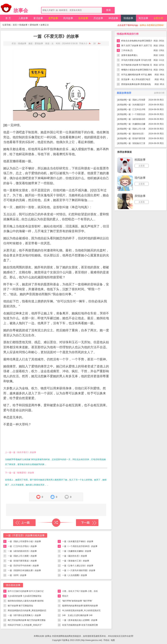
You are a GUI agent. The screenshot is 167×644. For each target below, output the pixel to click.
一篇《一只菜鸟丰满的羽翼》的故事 (79, 570)
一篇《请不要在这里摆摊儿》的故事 (24, 615)
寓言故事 (143, 18)
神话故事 (113, 18)
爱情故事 (34, 25)
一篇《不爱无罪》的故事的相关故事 (25, 535)
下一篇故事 (87, 523)
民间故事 (68, 18)
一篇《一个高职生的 (136, 114)
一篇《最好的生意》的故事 (75, 556)
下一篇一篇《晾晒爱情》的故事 (20, 473)
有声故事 (53, 18)
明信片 (65, 596)
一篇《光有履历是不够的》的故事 (78, 541)
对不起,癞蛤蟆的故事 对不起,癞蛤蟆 (137, 75)
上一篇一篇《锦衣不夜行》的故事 (21, 452)
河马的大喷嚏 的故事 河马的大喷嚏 (136, 61)
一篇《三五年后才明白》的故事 (22, 546)
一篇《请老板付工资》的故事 (76, 561)
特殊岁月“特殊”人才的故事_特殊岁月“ (25, 625)
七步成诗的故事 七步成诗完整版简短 (25, 596)
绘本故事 (83, 18)
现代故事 (140, 178)
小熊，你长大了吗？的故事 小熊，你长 (80, 591)
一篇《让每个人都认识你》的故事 (78, 566)
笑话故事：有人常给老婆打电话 (136, 79)
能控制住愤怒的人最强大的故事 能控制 (26, 601)
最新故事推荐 (124, 93)
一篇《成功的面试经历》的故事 (22, 551)
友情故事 (122, 100)
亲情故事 (140, 196)
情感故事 (128, 18)
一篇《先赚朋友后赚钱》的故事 (77, 551)
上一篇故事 (24, 523)
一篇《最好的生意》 (136, 134)
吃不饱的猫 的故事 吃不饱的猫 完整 (137, 66)
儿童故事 (23, 18)
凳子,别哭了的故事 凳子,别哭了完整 (137, 46)
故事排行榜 (159, 93)
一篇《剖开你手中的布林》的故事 (23, 566)
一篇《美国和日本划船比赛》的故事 (24, 570)
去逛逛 (142, 166)
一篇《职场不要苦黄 (136, 138)
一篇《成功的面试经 (136, 119)
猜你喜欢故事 (13, 585)
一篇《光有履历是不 (136, 105)
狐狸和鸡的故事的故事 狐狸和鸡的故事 (80, 606)
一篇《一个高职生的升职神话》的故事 (80, 546)
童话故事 (38, 18)
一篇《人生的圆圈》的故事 (75, 575)
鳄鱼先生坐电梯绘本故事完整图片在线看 (137, 41)
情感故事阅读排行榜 (128, 34)
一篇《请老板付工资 (136, 143)
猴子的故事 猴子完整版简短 (20, 606)
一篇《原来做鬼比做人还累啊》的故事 (80, 620)
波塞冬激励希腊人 (130, 55)
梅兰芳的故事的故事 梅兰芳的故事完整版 (27, 620)
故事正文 (45, 25)
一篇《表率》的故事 (17, 575)
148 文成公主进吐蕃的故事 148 (78, 615)
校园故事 (140, 160)
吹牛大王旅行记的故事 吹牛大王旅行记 (26, 591)
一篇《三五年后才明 (136, 109)
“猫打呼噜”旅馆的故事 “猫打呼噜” (77, 601)
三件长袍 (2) (127, 50)
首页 (15, 25)
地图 (113, 640)
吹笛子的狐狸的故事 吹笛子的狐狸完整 (80, 625)
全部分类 (158, 18)
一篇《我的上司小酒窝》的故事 (22, 556)
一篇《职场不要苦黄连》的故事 (22, 561)
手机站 (106, 640)
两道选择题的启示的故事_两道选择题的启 (27, 611)
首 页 (8, 18)
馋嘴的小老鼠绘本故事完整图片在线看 (137, 70)
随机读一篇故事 (56, 523)
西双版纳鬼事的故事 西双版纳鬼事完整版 (136, 85)
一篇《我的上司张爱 (136, 100)
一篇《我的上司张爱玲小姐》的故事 (24, 541)
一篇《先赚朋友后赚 (136, 124)
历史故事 (98, 18)
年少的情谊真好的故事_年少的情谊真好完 (81, 611)
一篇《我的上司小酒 (136, 129)
